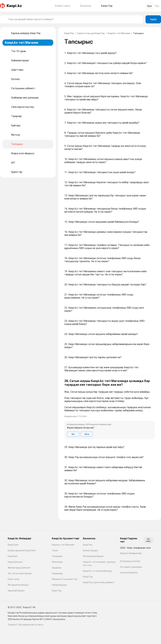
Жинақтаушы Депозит (19, 568)
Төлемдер (57, 556)
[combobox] (74, 19)
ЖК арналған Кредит (18, 585)
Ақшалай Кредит (16, 591)
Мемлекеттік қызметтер (65, 579)
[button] (110, 409)
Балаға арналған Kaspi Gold (22, 550)
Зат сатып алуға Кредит (20, 573)
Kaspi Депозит (15, 562)
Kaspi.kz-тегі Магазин (119, 33)
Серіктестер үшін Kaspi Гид (91, 33)
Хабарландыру (59, 585)
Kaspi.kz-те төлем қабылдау (97, 571)
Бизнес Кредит (91, 550)
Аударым (57, 568)
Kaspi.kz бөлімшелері (131, 553)
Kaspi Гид (57, 591)
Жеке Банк (57, 562)
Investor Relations (129, 573)
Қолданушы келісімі (130, 561)
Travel (55, 550)
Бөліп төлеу (14, 579)
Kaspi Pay (69, 33)
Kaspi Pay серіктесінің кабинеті (99, 582)
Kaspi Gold (13, 545)
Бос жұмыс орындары (131, 567)
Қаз (149, 6)
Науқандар (57, 573)
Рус (157, 6)
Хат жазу (148, 540)
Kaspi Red (13, 556)
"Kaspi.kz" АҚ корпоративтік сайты (26, 625)
